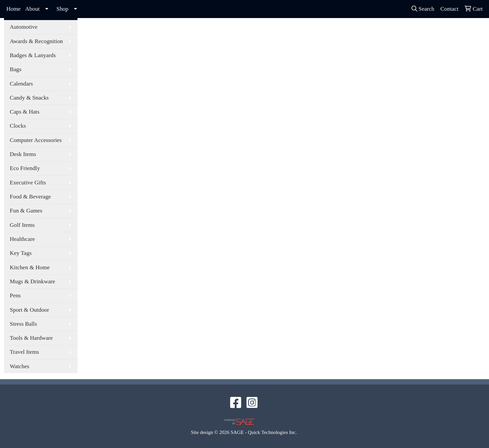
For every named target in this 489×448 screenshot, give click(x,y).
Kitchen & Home (30, 267)
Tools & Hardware (31, 338)
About (32, 9)
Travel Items (24, 352)
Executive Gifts (28, 183)
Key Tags (21, 253)
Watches (19, 366)
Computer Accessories (36, 140)
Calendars (21, 84)
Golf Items (22, 225)
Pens (15, 295)
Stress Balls (23, 324)
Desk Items (23, 154)
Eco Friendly (25, 168)
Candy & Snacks (29, 98)
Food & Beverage (30, 197)
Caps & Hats (25, 112)
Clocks (18, 126)
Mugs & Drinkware (32, 281)
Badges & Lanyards (33, 55)
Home (13, 9)
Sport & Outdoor (29, 310)
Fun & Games (26, 211)
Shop (62, 9)
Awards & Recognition (36, 41)
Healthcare (22, 239)
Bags (16, 69)
